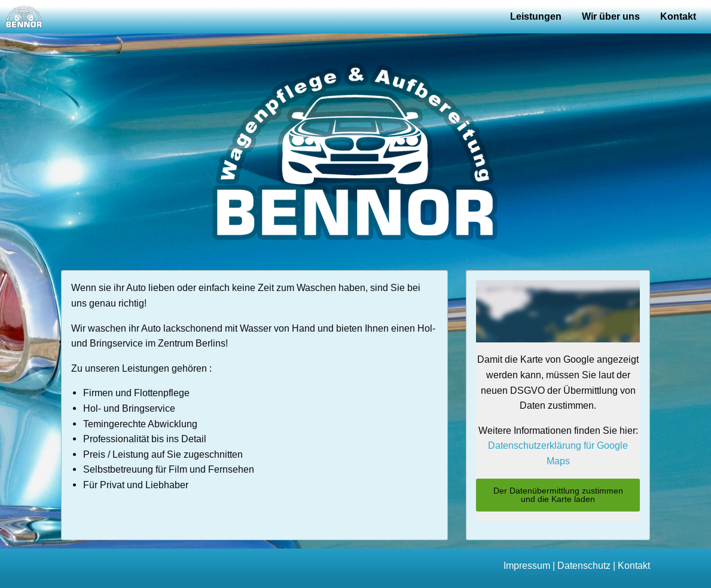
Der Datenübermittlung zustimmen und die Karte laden (558, 495)
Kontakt (678, 16)
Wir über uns (611, 16)
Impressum (527, 565)
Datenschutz (584, 565)
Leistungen (536, 16)
